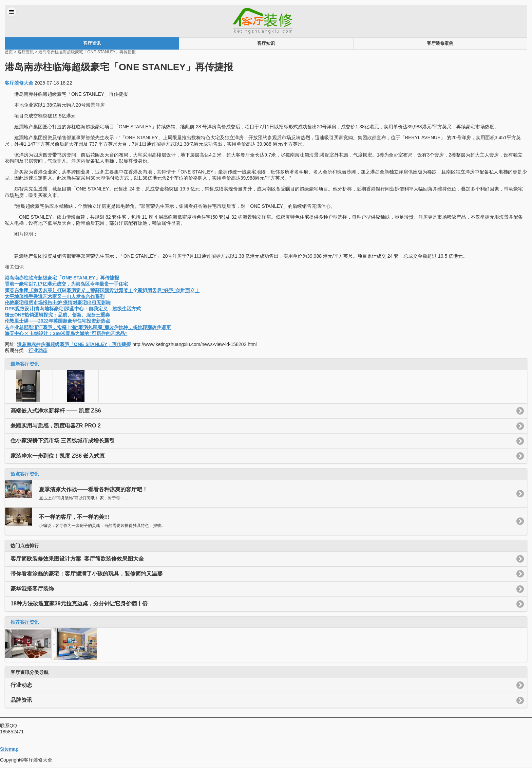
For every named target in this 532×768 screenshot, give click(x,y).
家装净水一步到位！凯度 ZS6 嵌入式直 (58, 456)
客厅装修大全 (19, 83)
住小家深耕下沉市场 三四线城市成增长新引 (63, 441)
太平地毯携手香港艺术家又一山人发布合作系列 (55, 296)
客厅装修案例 (440, 43)
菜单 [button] (12, 12)
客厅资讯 (92, 43)
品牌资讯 (21, 700)
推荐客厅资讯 (25, 622)
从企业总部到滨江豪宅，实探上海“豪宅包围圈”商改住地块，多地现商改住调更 (88, 327)
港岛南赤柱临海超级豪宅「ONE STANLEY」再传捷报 (62, 278)
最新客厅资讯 (25, 364)
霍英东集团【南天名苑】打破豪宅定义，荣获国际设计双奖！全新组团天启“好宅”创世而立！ (102, 290)
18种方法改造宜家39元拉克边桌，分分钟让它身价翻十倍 (79, 604)
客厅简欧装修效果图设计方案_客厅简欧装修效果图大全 (77, 559)
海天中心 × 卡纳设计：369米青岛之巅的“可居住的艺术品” (66, 333)
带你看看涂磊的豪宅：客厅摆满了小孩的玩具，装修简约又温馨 (87, 574)
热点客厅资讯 (25, 474)
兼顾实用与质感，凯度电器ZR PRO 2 (56, 426)
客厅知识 (266, 43)
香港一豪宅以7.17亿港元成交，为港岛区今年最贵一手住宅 (66, 284)
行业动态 (38, 350)
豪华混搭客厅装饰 (32, 589)
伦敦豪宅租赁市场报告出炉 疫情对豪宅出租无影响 (58, 303)
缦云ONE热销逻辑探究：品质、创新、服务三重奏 (57, 315)
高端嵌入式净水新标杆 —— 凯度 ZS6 (56, 411)
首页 (9, 52)
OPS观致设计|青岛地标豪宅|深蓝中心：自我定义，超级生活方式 (73, 309)
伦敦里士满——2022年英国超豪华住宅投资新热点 (58, 321)
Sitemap (9, 749)
